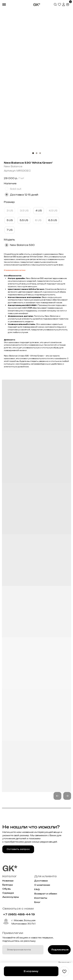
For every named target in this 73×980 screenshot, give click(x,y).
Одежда (8, 893)
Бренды (8, 885)
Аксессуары (11, 897)
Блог (37, 902)
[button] (67, 796)
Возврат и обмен (46, 894)
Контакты (41, 898)
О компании (42, 885)
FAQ (37, 889)
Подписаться (60, 950)
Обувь (7, 889)
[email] (23, 950)
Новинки (8, 881)
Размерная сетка (15, 270)
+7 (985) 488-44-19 (19, 914)
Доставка (41, 881)
